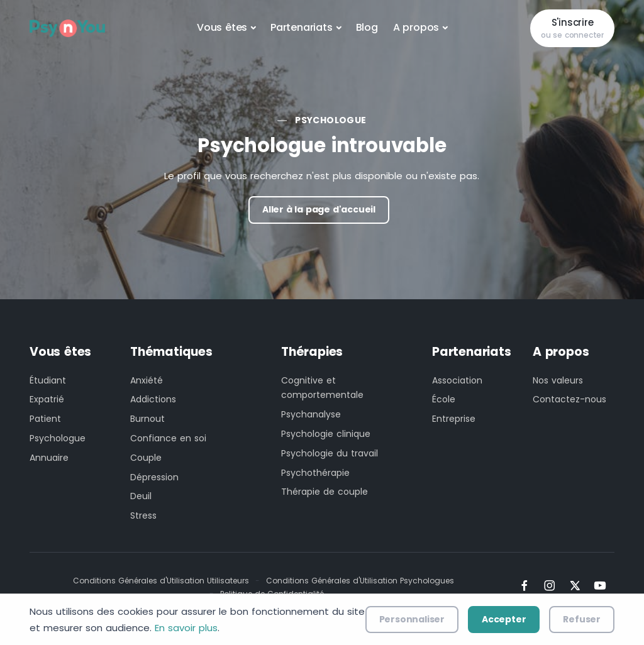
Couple (146, 458)
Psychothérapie (315, 473)
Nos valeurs (558, 380)
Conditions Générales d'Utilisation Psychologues (360, 581)
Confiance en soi (168, 438)
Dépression (154, 477)
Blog (367, 27)
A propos (416, 27)
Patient (45, 419)
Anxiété (147, 380)
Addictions (153, 399)
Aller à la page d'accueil (319, 209)
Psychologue (330, 120)
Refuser (582, 619)
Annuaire (49, 458)
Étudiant (48, 380)
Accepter (504, 619)
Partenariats (302, 27)
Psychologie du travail (330, 453)
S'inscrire (572, 29)
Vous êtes (222, 27)
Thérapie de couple (325, 492)
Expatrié (47, 399)
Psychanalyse (311, 414)
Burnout (147, 419)
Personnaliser (412, 619)
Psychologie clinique (326, 434)
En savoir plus (186, 628)
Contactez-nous (569, 399)
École (444, 399)
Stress (143, 515)
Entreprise (454, 419)
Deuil (141, 496)
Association (457, 380)
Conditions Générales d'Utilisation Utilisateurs (161, 581)
